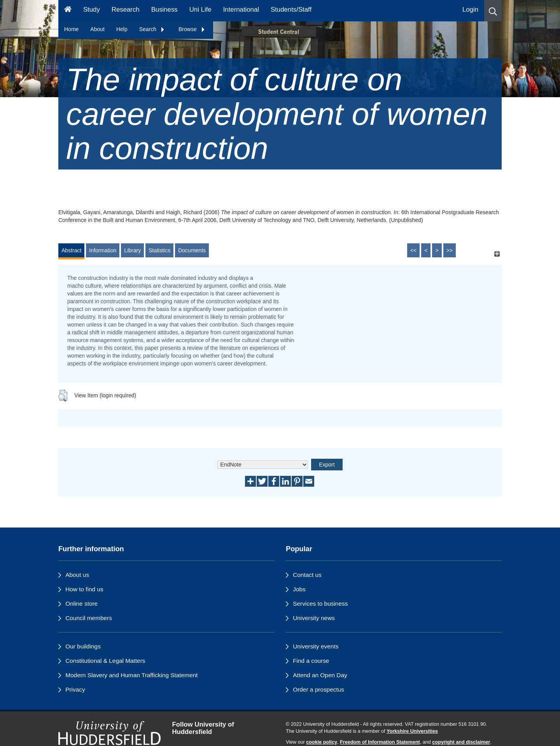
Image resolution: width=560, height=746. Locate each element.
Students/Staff (291, 10)
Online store (81, 604)
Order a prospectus (318, 689)
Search (152, 29)
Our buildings (83, 646)
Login (470, 10)
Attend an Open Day (320, 675)
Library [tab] (132, 250)
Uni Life (200, 10)
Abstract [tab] (71, 250)
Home (71, 29)
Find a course (311, 661)
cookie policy (322, 742)
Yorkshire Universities (412, 731)
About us (77, 575)
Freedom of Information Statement (380, 742)
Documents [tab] (192, 250)
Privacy (75, 689)
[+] (497, 254)
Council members (89, 618)
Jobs (299, 589)
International (241, 10)
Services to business (320, 604)
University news (314, 618)
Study (92, 10)
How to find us (84, 589)
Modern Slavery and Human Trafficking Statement (131, 675)
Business (164, 10)
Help (122, 29)
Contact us (307, 575)
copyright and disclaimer (461, 742)
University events (316, 646)
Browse (192, 29)
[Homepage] (68, 11)
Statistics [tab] (159, 250)
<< (413, 250)
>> (450, 250)
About (97, 29)
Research (126, 10)
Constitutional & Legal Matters (105, 661)
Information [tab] (103, 250)
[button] (493, 11)
